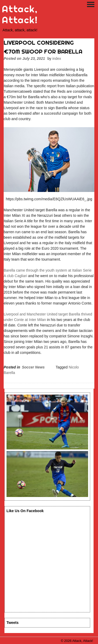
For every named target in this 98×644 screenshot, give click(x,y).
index (57, 58)
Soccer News (33, 367)
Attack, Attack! (20, 14)
